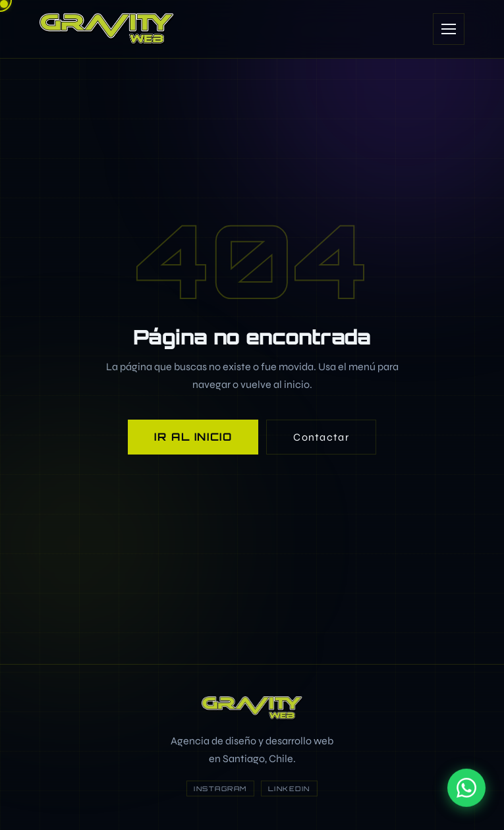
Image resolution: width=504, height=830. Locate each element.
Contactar (321, 437)
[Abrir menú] (449, 29)
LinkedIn (289, 788)
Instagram (220, 788)
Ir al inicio (193, 437)
